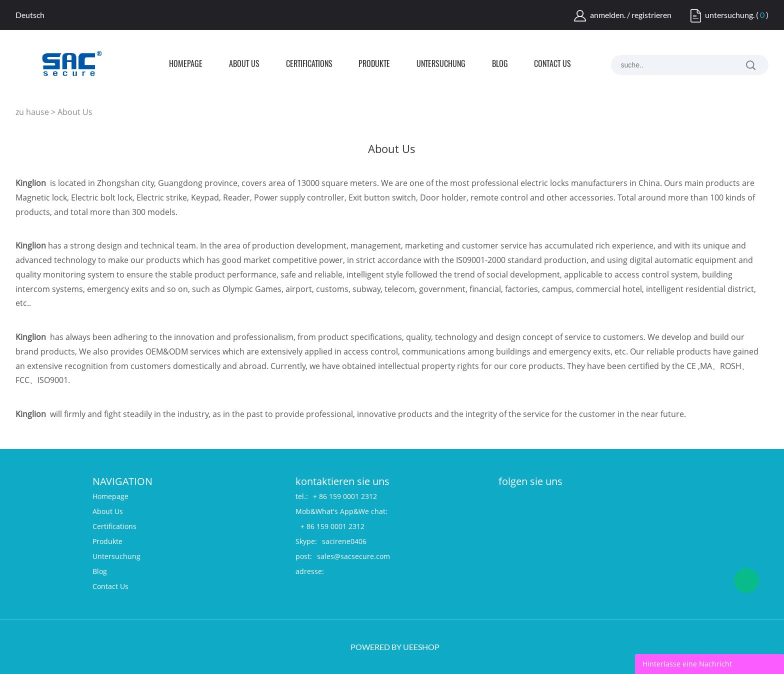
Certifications (309, 64)
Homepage (186, 64)
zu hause (32, 112)
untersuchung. (730, 15)
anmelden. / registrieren (631, 15)
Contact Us (552, 64)
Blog (500, 64)
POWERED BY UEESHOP (395, 647)
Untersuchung (441, 64)
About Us (244, 64)
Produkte (374, 64)
